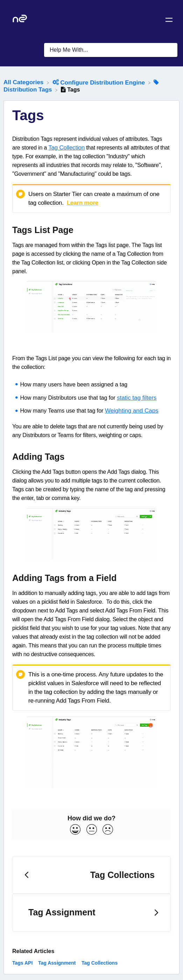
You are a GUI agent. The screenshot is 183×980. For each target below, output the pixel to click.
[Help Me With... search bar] (111, 50)
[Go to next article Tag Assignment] (91, 913)
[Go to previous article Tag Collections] (91, 875)
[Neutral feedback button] (92, 830)
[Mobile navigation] (169, 21)
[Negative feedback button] (108, 830)
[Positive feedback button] (75, 830)
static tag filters (137, 398)
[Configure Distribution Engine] (100, 82)
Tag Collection (66, 148)
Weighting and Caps (132, 411)
